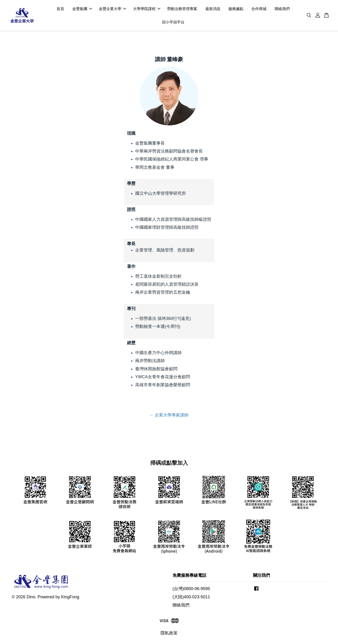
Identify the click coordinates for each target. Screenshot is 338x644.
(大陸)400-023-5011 (191, 597)
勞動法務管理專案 (182, 9)
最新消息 (213, 9)
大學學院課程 (147, 9)
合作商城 (259, 9)
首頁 (60, 9)
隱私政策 (169, 633)
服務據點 (236, 9)
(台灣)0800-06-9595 (191, 589)
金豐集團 (82, 9)
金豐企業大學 (112, 9)
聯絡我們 (282, 9)
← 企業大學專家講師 (169, 416)
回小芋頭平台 (173, 22)
